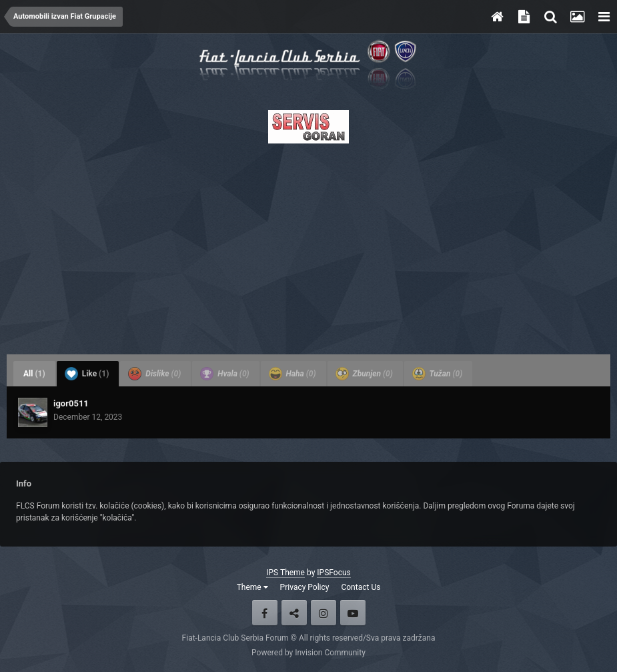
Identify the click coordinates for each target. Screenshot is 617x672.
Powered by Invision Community (308, 653)
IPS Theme (285, 573)
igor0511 (71, 403)
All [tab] (34, 374)
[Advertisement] (308, 245)
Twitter (294, 613)
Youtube (353, 613)
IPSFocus (334, 573)
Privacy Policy (305, 587)
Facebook (265, 613)
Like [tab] (87, 374)
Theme (252, 587)
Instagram (324, 613)
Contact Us (361, 587)
